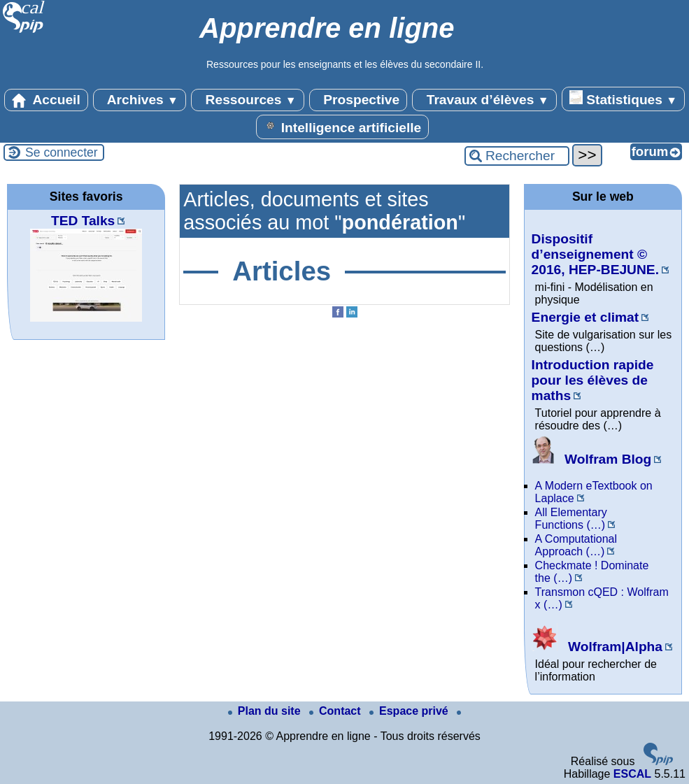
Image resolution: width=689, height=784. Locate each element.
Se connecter (62, 152)
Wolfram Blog (592, 459)
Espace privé (410, 711)
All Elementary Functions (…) (571, 519)
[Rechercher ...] (517, 156)
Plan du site (266, 711)
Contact (336, 711)
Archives (140, 100)
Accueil (46, 100)
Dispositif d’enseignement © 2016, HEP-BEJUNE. (595, 254)
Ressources (247, 100)
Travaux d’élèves (484, 100)
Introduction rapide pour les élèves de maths (593, 380)
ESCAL (632, 774)
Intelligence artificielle (342, 127)
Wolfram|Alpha (597, 647)
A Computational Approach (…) (576, 545)
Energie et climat (585, 317)
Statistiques (623, 99)
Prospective (358, 100)
